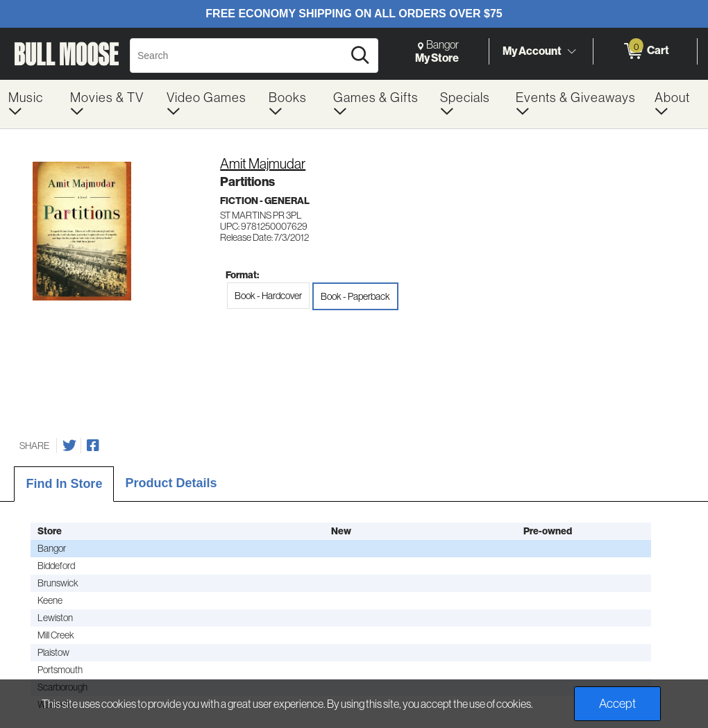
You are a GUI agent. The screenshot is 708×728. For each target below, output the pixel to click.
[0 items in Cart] (645, 51)
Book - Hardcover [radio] (268, 296)
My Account (532, 51)
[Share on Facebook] (93, 446)
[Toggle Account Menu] (571, 52)
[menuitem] (31, 104)
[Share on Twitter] (69, 446)
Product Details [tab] (171, 483)
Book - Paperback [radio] (355, 296)
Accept (617, 704)
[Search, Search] (238, 56)
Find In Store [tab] (64, 484)
